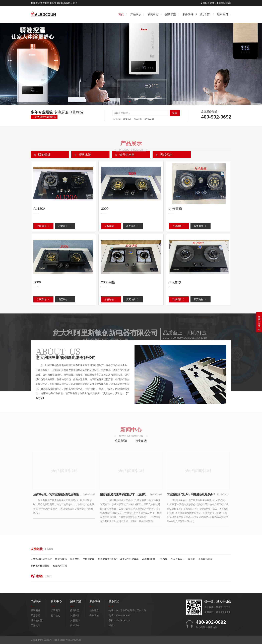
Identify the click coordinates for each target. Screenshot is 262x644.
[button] (130, 101)
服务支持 (188, 14)
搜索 (175, 113)
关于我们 (205, 14)
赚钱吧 (192, 559)
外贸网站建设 (206, 559)
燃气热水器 (149, 119)
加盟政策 (75, 615)
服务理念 (94, 610)
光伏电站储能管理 (40, 566)
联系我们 (223, 14)
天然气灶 (35, 625)
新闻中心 (153, 14)
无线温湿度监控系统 (41, 559)
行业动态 (141, 441)
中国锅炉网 (89, 559)
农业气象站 (61, 559)
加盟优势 (75, 620)
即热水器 (138, 119)
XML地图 (76, 640)
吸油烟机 (127, 119)
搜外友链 (75, 559)
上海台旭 (163, 559)
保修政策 (94, 615)
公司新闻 (121, 441)
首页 (121, 14)
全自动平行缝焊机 (129, 559)
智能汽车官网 (60, 566)
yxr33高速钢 (148, 559)
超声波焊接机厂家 (107, 559)
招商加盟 (170, 14)
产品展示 (136, 14)
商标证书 (75, 625)
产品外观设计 (178, 559)
